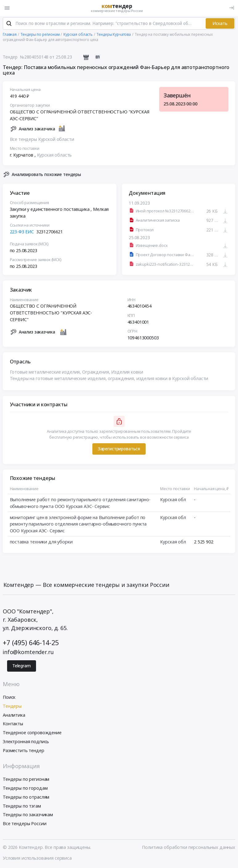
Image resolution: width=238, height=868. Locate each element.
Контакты (13, 725)
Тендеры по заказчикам (28, 815)
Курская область (54, 156)
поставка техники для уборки (41, 543)
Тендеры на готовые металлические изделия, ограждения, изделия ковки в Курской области (109, 379)
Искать (220, 24)
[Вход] (232, 8)
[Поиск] (9, 24)
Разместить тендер (24, 751)
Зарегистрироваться (119, 450)
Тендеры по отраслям (26, 798)
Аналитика (14, 716)
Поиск (9, 698)
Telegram (22, 667)
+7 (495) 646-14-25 (31, 643)
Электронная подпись (26, 742)
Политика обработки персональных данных (189, 848)
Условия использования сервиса (37, 859)
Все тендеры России (24, 824)
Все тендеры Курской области (42, 140)
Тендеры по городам (25, 789)
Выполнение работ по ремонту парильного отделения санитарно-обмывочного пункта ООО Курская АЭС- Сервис (80, 504)
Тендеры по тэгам (22, 807)
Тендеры (12, 707)
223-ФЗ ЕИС (22, 233)
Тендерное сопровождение (32, 733)
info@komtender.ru (28, 653)
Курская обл (173, 500)
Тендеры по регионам (26, 780)
